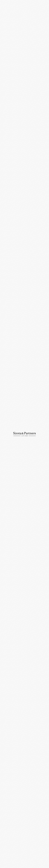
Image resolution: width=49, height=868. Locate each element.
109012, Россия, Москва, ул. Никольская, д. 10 (24, 829)
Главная (5, 12)
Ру (35, 3)
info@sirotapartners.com (12, 850)
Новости (13, 12)
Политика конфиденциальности (13, 865)
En (39, 3)
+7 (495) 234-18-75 (9, 841)
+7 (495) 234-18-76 (32, 841)
